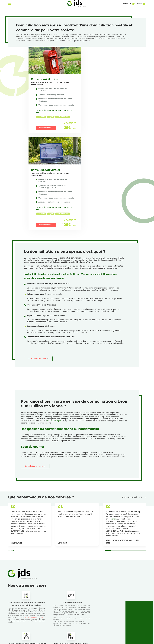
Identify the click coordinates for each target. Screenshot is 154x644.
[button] (13, 467)
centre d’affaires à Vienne (34, 534)
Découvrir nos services (21, 590)
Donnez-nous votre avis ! (133, 414)
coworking (113, 436)
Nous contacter (44, 132)
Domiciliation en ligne (37, 275)
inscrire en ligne (54, 338)
